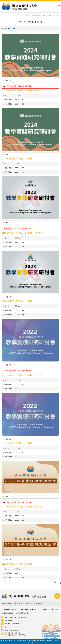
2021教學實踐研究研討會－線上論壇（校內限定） (22, 507)
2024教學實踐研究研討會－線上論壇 (17, 159)
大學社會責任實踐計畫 (28, 610)
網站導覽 (39, 604)
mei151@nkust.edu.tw (12, 630)
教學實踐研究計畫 (39, 15)
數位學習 (55, 610)
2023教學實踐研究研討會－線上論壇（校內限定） (22, 233)
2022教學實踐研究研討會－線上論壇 (17, 443)
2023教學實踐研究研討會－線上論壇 (17, 301)
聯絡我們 (30, 604)
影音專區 (44, 610)
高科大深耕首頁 (8, 604)
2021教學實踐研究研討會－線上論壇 (17, 564)
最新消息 (20, 604)
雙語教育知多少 (23, 613)
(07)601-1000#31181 (12, 624)
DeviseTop (50, 640)
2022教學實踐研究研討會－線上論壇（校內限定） (22, 375)
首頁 (30, 15)
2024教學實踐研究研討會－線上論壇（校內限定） (22, 91)
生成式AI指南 (8, 613)
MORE (57, 583)
